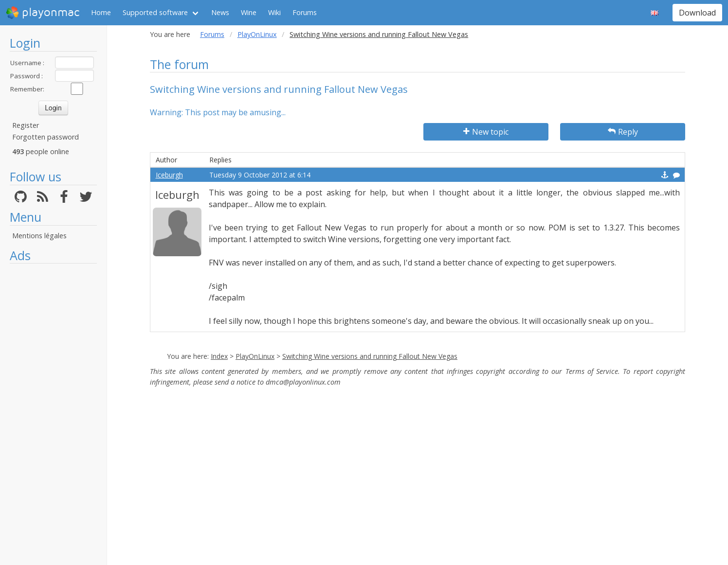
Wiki (274, 12)
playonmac (43, 13)
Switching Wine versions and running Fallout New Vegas (370, 356)
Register (26, 125)
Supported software (155, 12)
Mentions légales (39, 236)
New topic (486, 132)
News (220, 12)
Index (219, 356)
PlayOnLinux (257, 34)
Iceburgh (169, 175)
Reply (623, 132)
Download (697, 13)
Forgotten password (45, 137)
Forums (305, 12)
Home (101, 12)
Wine (249, 12)
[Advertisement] (53, 414)
